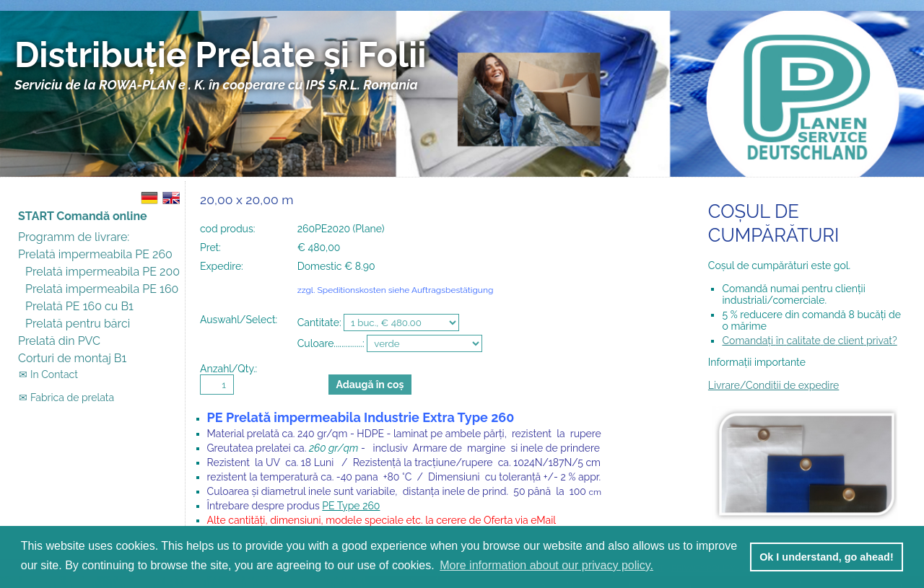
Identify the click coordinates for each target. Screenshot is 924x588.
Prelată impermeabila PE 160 (102, 289)
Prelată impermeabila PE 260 (95, 254)
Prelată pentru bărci (78, 324)
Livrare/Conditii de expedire (773, 385)
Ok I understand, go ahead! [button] (827, 557)
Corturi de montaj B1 (72, 358)
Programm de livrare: (74, 237)
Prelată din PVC (59, 341)
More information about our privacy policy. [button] (546, 565)
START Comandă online (83, 216)
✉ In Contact (41, 374)
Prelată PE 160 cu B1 (79, 306)
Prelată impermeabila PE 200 (103, 272)
